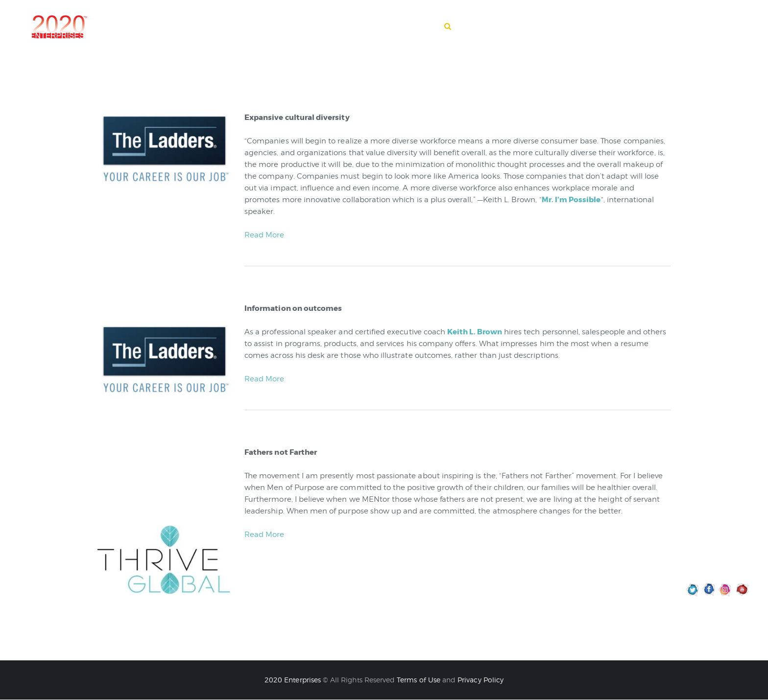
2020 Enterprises (294, 680)
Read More (264, 235)
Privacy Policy (480, 680)
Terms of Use (419, 680)
